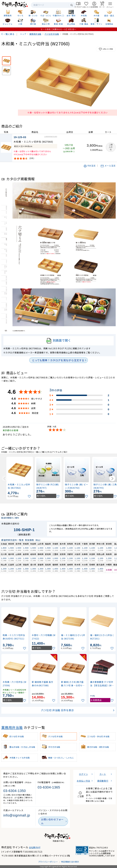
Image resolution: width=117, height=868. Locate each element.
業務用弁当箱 (12, 727)
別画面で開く (59, 341)
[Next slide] (112, 478)
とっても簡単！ (58, 360)
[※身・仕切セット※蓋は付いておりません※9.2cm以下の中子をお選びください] (6, 61)
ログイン (83, 774)
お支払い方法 (83, 781)
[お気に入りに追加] (30, 496)
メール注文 (108, 166)
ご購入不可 (111, 147)
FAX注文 (90, 166)
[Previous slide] (5, 478)
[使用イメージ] (6, 71)
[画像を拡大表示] (67, 82)
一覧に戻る (9, 34)
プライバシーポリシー (48, 862)
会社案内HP (35, 847)
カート (103, 774)
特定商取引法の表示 (70, 862)
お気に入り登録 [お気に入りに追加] (106, 49)
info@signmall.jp (17, 815)
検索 (72, 5)
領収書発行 (103, 781)
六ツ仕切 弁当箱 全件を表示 (58, 710)
